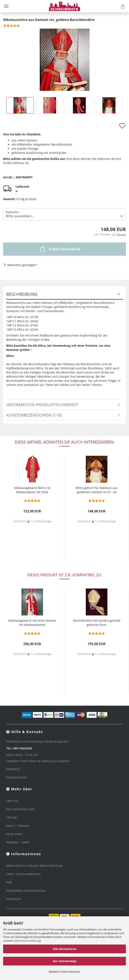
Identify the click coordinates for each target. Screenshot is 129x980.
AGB (9, 882)
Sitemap (12, 817)
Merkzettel (13, 769)
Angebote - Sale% (18, 842)
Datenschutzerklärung (27, 941)
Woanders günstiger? (22, 265)
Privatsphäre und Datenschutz (26, 891)
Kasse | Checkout (18, 826)
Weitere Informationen (65, 972)
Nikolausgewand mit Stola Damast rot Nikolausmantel (32, 623)
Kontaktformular (17, 777)
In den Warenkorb (60, 249)
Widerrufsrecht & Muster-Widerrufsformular (35, 866)
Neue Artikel (14, 834)
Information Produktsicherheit (42, 405)
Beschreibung (22, 294)
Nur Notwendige (65, 961)
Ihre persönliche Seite (21, 809)
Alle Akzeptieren (65, 949)
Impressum (14, 899)
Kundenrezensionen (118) (34, 415)
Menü (6, 6)
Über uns (12, 801)
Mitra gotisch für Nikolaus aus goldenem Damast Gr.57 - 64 (97, 490)
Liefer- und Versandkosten (23, 874)
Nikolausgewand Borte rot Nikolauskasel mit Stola (32, 490)
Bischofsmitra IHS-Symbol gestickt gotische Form (97, 623)
